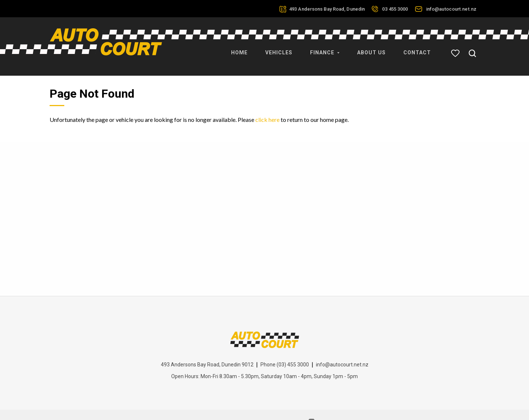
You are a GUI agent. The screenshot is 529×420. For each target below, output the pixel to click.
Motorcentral (331, 406)
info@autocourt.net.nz (451, 9)
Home (239, 48)
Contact (417, 48)
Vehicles (279, 48)
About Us (371, 48)
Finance (325, 48)
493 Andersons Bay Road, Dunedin (327, 9)
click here (267, 104)
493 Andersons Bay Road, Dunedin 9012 (207, 349)
